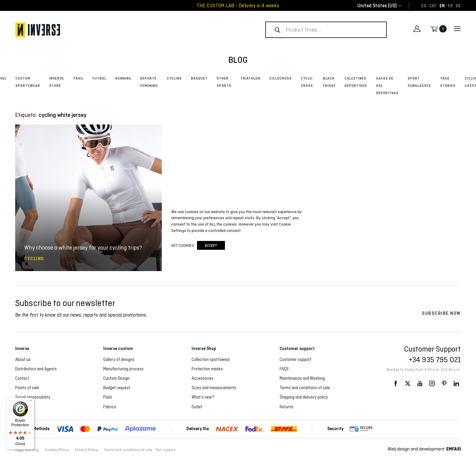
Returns (287, 407)
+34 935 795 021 (435, 359)
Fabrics (110, 407)
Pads (108, 397)
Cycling (174, 78)
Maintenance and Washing (302, 378)
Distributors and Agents (36, 369)
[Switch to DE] (458, 5)
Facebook (396, 383)
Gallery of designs (119, 359)
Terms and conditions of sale (305, 388)
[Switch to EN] (442, 5)
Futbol (99, 78)
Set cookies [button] (165, 450)
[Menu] (31, 402)
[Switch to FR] (450, 5)
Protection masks (207, 369)
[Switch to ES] (424, 5)
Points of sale (27, 388)
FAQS (284, 369)
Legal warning (27, 450)
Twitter (408, 383)
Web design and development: (424, 449)
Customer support (296, 359)
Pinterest (444, 383)
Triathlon (250, 78)
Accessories (202, 378)
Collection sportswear (211, 359)
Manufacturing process (123, 369)
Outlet (197, 407)
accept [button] (211, 245)
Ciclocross (280, 78)
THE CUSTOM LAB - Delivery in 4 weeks (238, 6)
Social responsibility (33, 397)
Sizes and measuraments (214, 388)
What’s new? (203, 397)
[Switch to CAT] (433, 5)
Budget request (117, 388)
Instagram (432, 383)
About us (23, 359)
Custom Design (116, 378)
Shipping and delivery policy (304, 397)
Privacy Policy (87, 450)
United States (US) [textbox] (377, 6)
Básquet (199, 78)
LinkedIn (456, 383)
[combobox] (377, 6)
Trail (78, 78)
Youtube (420, 383)
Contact (22, 378)
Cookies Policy (57, 450)
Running (123, 78)
